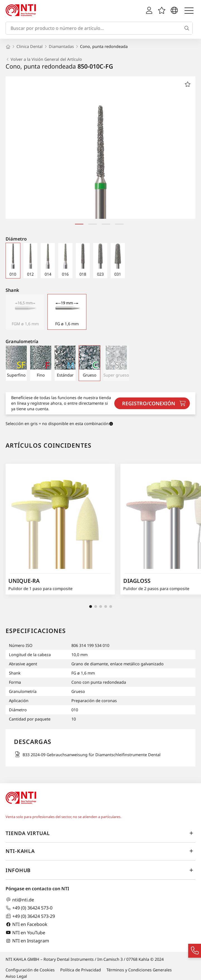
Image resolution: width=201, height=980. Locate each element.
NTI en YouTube (25, 932)
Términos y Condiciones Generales (139, 970)
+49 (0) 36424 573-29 (30, 916)
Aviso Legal (16, 976)
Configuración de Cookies (30, 970)
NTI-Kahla (100, 851)
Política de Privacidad (81, 970)
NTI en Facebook (26, 924)
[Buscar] (188, 28)
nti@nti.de (20, 900)
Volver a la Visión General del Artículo (44, 59)
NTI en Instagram (27, 941)
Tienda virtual (100, 833)
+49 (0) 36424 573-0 (29, 908)
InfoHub (100, 870)
